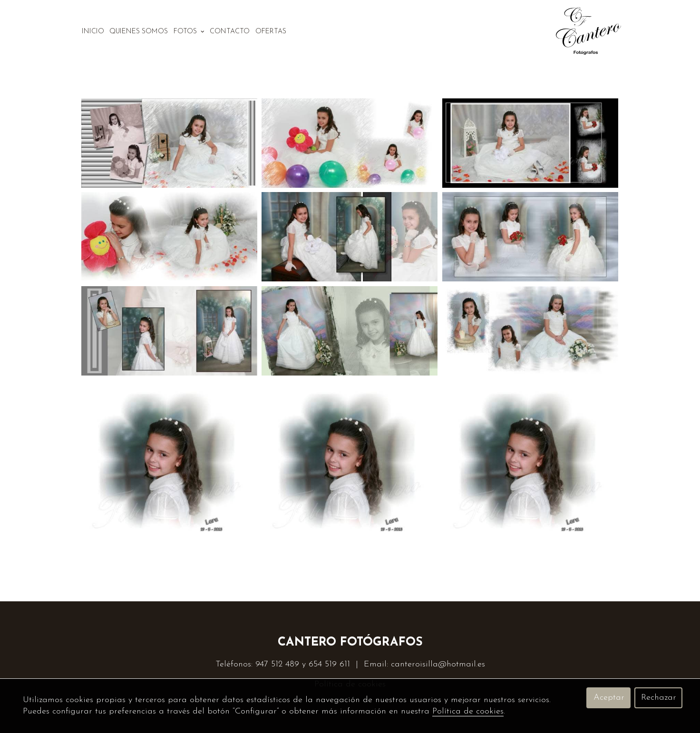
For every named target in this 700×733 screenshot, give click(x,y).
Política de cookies (468, 711)
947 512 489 (277, 664)
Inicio (93, 32)
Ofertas (271, 32)
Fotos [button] (189, 32)
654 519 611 (329, 664)
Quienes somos (139, 32)
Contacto (230, 32)
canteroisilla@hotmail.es (438, 664)
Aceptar (609, 698)
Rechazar (659, 698)
